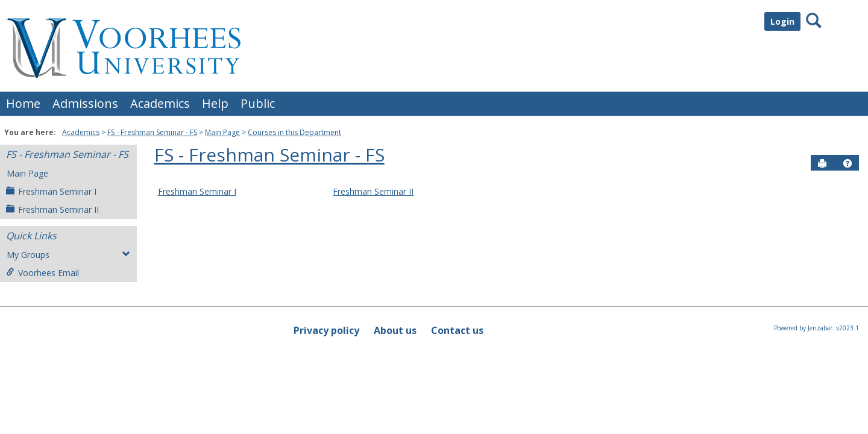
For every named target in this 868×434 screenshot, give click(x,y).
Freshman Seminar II (52, 209)
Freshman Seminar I (51, 191)
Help (215, 103)
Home (23, 103)
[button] (848, 163)
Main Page (222, 132)
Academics (160, 103)
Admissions (85, 103)
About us (395, 330)
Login (782, 21)
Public (258, 103)
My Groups (68, 255)
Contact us (457, 330)
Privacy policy (326, 330)
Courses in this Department (294, 132)
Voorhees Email (42, 273)
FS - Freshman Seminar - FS (152, 132)
